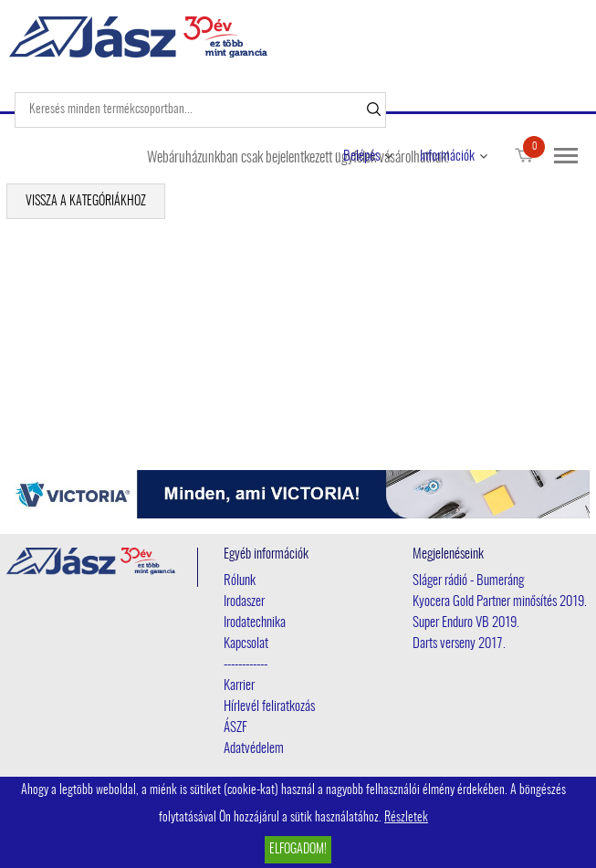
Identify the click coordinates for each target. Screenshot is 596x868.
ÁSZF (235, 728)
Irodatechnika (255, 623)
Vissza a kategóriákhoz (86, 202)
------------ (246, 665)
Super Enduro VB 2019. (466, 623)
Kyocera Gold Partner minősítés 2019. (500, 602)
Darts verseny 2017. (459, 644)
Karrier (239, 686)
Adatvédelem (254, 749)
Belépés (361, 157)
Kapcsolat (246, 644)
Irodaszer (244, 602)
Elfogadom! (298, 850)
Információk (447, 157)
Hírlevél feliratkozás (269, 707)
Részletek (406, 818)
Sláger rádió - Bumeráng (468, 581)
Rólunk (240, 581)
